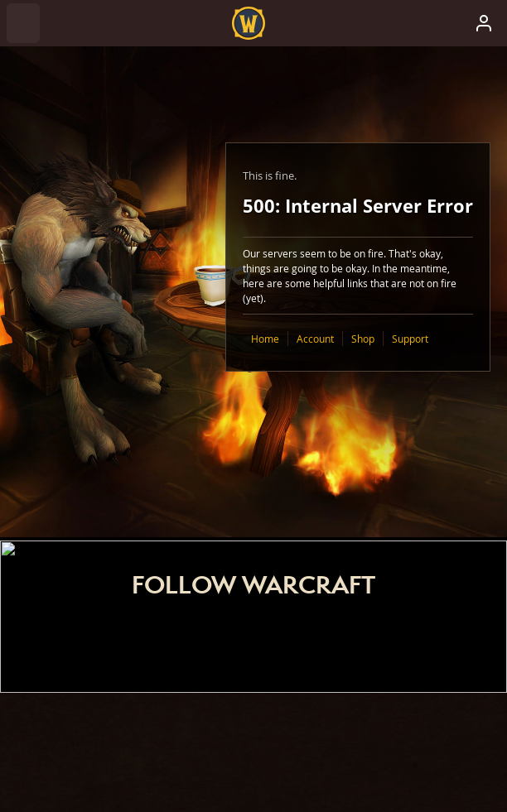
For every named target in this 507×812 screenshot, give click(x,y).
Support (410, 339)
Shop (363, 339)
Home (265, 339)
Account (315, 339)
